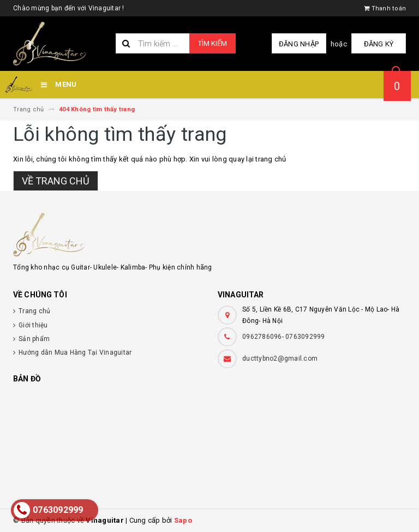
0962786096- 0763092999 (284, 337)
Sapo (183, 520)
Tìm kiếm (213, 43)
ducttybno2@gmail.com (280, 358)
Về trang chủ (56, 181)
